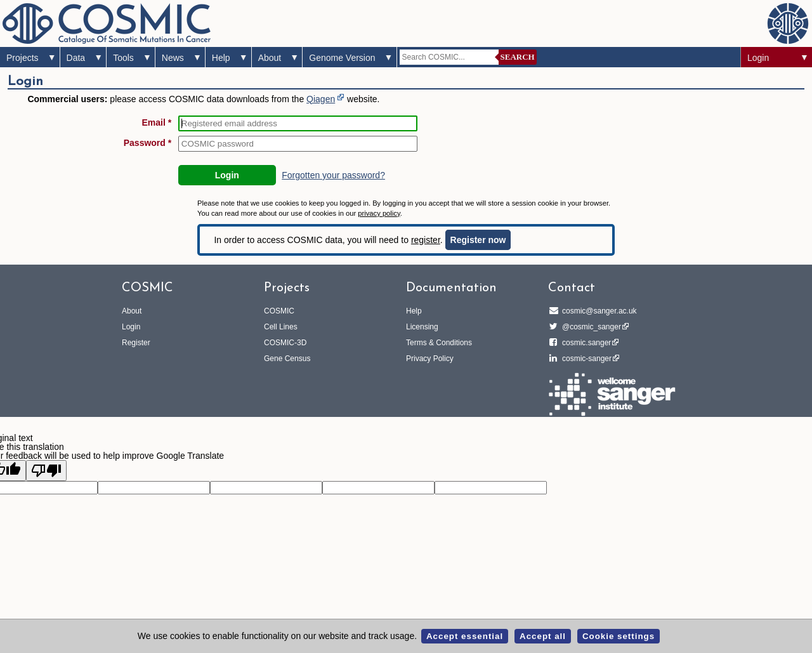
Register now (478, 240)
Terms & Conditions (439, 343)
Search (518, 57)
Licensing (422, 327)
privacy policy (379, 213)
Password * (147, 143)
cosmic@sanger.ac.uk (598, 311)
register (426, 240)
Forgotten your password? (333, 175)
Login (758, 58)
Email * (157, 122)
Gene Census (287, 359)
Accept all (543, 636)
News (173, 58)
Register (136, 343)
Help (221, 58)
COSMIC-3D (285, 343)
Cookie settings (619, 636)
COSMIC (279, 311)
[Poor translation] (46, 471)
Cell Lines (281, 327)
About (270, 58)
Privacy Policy (430, 359)
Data (76, 58)
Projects (23, 58)
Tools (123, 58)
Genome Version (342, 58)
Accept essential (465, 636)
